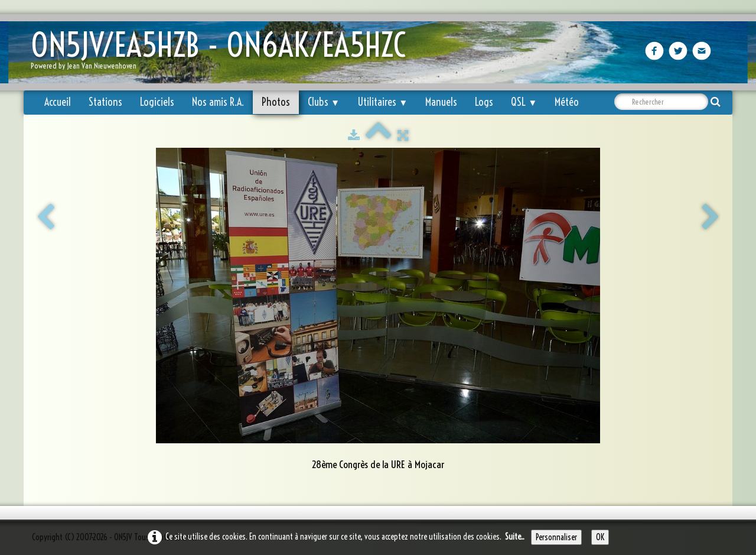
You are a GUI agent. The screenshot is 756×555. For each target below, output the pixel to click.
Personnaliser (556, 537)
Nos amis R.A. (218, 102)
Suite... (515, 537)
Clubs (324, 102)
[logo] (223, 53)
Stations (105, 102)
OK (600, 537)
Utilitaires (382, 102)
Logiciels (157, 102)
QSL (524, 102)
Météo (567, 102)
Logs (484, 102)
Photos (276, 102)
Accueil (58, 102)
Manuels (441, 102)
